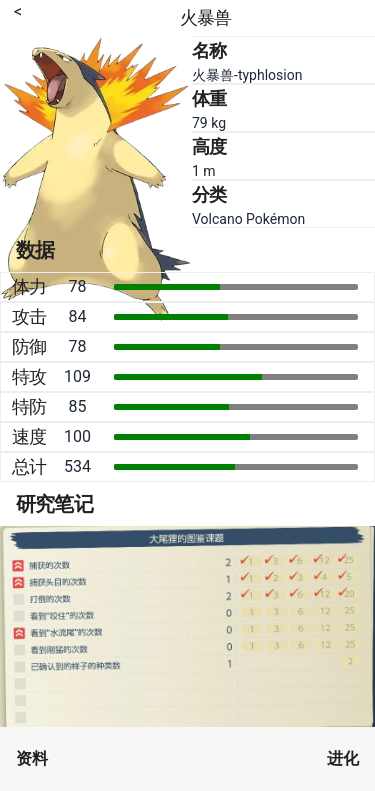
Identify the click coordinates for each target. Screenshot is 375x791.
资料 (32, 758)
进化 (343, 758)
